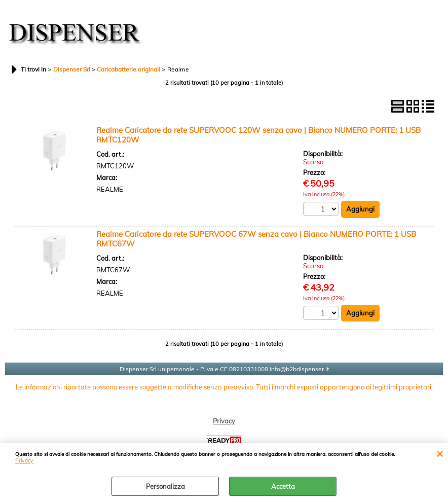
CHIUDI (440, 453)
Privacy (24, 461)
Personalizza (165, 486)
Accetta (283, 486)
